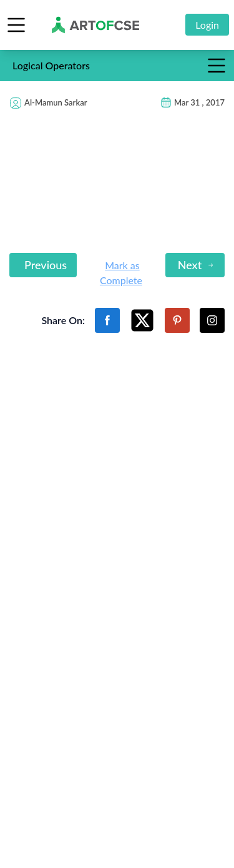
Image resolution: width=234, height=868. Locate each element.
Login (207, 25)
